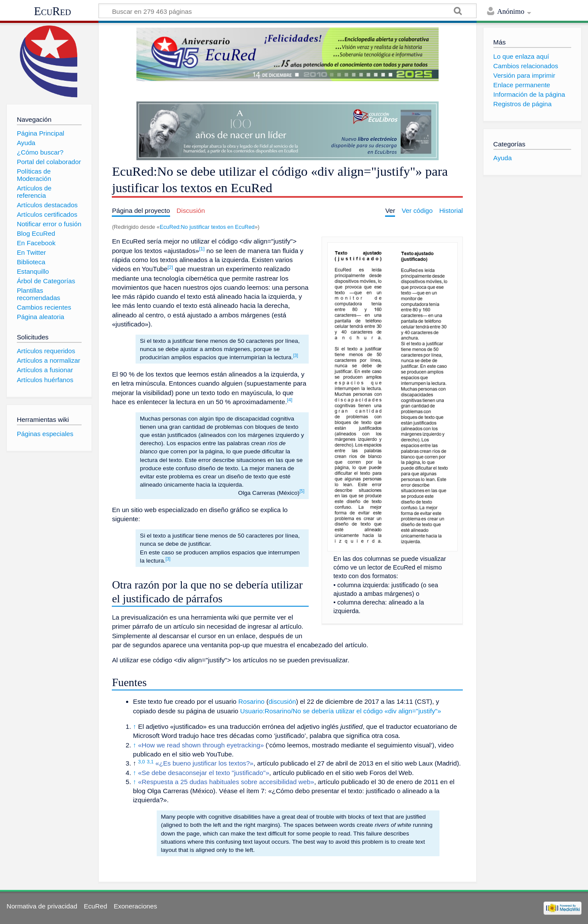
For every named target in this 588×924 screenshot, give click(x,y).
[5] (302, 491)
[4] (290, 400)
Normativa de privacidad (42, 906)
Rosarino (251, 701)
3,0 (142, 762)
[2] (170, 267)
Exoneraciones (135, 906)
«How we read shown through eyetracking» (201, 745)
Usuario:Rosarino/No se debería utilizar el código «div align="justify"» (340, 711)
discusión (282, 701)
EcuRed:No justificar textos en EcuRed (207, 227)
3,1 (150, 762)
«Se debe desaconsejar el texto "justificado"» (204, 773)
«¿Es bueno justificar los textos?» (204, 763)
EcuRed (53, 11)
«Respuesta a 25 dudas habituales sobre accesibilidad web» (226, 782)
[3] (296, 356)
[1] (202, 249)
